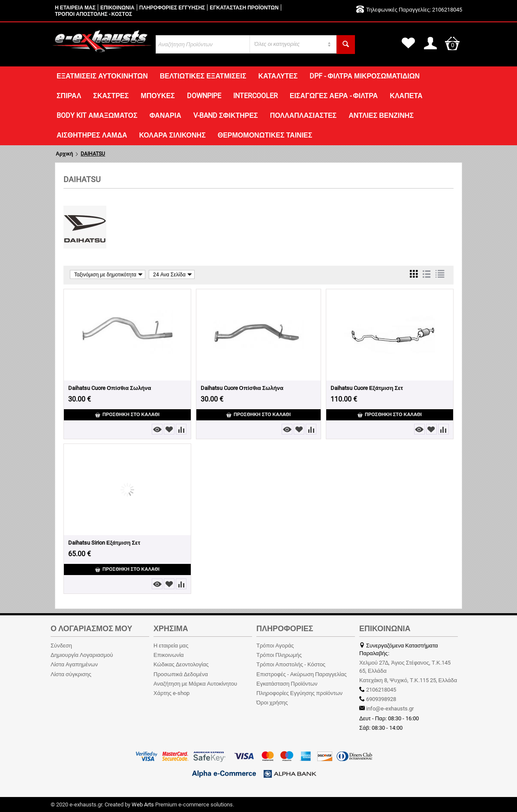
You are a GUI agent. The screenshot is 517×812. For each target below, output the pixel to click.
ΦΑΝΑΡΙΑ (165, 115)
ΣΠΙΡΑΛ (69, 96)
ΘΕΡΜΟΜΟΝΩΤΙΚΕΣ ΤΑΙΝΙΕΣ (265, 135)
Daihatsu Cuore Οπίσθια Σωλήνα (110, 388)
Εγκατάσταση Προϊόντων (287, 684)
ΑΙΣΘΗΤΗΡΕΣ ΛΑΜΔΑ (92, 135)
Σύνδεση (61, 646)
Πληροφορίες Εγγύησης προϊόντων (299, 693)
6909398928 (380, 699)
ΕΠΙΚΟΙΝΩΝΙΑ (117, 8)
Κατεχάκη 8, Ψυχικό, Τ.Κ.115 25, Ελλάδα (408, 680)
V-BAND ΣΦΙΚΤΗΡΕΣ (226, 115)
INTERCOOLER (255, 96)
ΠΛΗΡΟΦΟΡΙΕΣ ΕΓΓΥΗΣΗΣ (172, 8)
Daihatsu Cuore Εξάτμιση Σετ (367, 388)
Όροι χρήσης (272, 703)
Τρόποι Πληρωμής (279, 655)
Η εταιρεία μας (171, 646)
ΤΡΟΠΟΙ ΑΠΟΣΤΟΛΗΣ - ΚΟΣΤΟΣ (93, 14)
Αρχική (64, 154)
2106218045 (446, 10)
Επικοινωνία (169, 655)
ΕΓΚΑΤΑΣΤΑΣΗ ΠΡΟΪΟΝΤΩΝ (244, 8)
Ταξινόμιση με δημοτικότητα (108, 274)
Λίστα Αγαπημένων (74, 664)
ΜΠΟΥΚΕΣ (158, 96)
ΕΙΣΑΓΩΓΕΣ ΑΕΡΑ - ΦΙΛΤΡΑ (334, 96)
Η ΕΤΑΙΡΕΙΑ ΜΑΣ (75, 8)
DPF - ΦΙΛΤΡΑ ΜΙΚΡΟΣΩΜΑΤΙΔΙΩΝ (365, 76)
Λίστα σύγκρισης (71, 674)
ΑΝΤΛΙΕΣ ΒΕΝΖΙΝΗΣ (381, 115)
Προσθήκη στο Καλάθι (127, 415)
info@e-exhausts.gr (390, 709)
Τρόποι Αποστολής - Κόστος (291, 664)
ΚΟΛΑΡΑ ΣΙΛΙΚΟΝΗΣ (172, 135)
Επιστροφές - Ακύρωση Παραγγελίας (302, 674)
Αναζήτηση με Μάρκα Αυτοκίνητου (195, 684)
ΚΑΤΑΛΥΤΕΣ (278, 76)
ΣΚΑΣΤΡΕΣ (111, 96)
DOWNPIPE (204, 96)
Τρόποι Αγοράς (275, 646)
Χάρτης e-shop (171, 693)
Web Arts (143, 805)
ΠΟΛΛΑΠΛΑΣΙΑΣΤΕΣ (304, 115)
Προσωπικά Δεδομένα (181, 674)
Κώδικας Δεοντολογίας (181, 664)
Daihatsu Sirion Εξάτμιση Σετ (104, 543)
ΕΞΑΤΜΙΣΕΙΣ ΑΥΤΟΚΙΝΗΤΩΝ (102, 76)
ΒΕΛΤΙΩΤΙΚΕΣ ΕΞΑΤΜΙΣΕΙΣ (203, 76)
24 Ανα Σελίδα (173, 274)
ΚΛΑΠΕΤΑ (406, 96)
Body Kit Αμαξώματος (97, 115)
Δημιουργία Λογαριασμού (82, 655)
